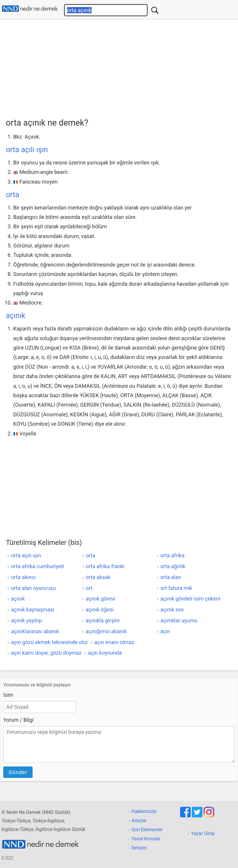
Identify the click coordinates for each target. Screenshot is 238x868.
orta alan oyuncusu (33, 588)
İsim (8, 695)
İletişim (139, 848)
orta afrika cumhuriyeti (37, 566)
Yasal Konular (146, 839)
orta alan (171, 577)
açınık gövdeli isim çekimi (190, 599)
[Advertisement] (122, 67)
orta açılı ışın (27, 150)
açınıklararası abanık (35, 631)
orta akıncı (23, 577)
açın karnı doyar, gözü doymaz (46, 653)
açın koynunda (105, 653)
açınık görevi (101, 599)
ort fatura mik (176, 588)
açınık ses (172, 610)
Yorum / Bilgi (18, 720)
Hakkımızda (144, 811)
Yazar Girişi (203, 833)
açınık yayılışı (26, 620)
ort (89, 588)
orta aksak (98, 577)
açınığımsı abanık (106, 631)
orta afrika (172, 555)
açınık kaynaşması (32, 610)
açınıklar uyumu (179, 620)
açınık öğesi (100, 610)
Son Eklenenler (147, 830)
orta (12, 195)
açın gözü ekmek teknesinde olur (49, 642)
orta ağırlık (173, 566)
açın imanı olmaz (114, 642)
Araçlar (139, 820)
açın (165, 631)
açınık (16, 316)
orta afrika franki (105, 566)
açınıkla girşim (103, 620)
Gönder (18, 772)
